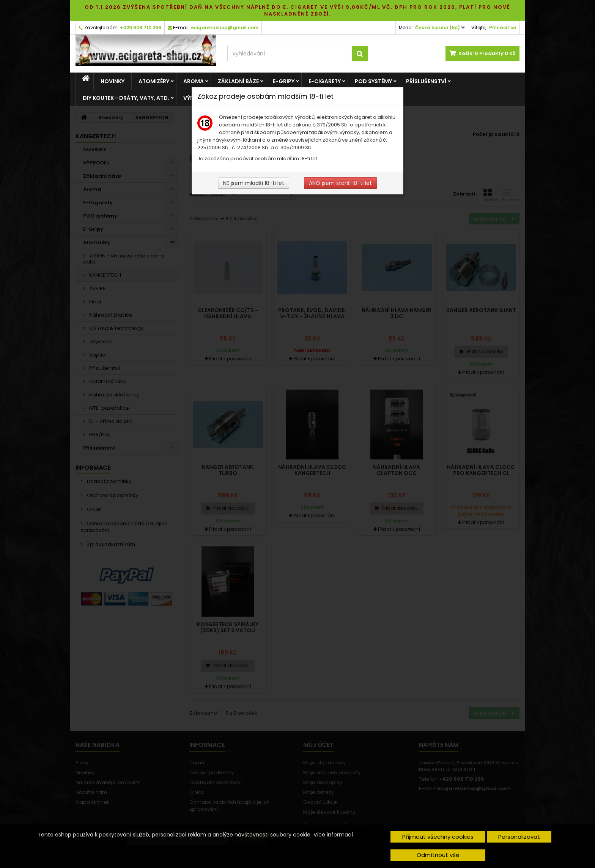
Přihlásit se (503, 28)
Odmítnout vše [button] (438, 855)
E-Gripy (284, 81)
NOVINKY (113, 81)
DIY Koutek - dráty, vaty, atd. (126, 98)
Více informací (333, 835)
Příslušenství (426, 81)
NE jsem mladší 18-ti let (254, 183)
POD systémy (373, 81)
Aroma (194, 81)
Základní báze (238, 81)
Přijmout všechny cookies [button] (438, 837)
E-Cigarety (325, 81)
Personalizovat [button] (519, 837)
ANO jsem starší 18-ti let (340, 183)
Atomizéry (154, 81)
